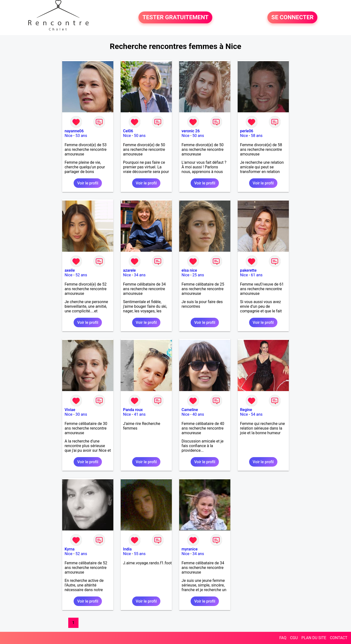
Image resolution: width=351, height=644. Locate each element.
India (127, 549)
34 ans (140, 275)
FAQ (283, 638)
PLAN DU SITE (314, 638)
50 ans (140, 136)
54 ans (257, 414)
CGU (294, 638)
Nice (68, 136)
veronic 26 (191, 131)
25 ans (198, 275)
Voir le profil (88, 183)
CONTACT (339, 638)
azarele (129, 270)
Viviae (70, 410)
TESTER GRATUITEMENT (175, 18)
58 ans (257, 136)
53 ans (81, 136)
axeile (70, 270)
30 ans (81, 414)
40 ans (198, 414)
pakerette (248, 270)
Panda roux (133, 410)
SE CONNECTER (292, 18)
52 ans (81, 275)
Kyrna (70, 549)
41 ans (140, 414)
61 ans (257, 275)
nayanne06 (74, 131)
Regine (246, 410)
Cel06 (128, 131)
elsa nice (189, 270)
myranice (190, 549)
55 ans (140, 554)
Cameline (190, 410)
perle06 (247, 131)
